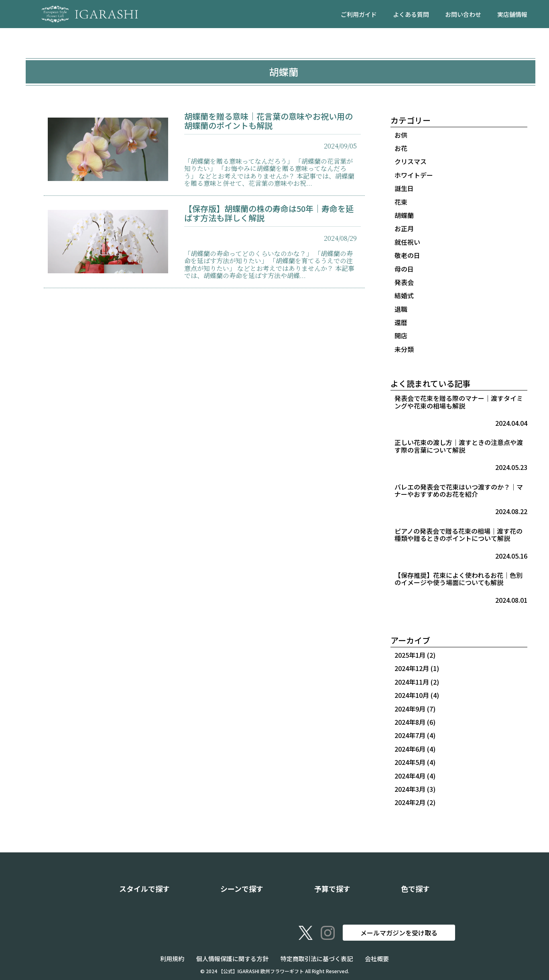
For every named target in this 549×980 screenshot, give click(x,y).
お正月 (404, 228)
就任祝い (407, 242)
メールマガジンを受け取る (399, 933)
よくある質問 (411, 14)
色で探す (415, 889)
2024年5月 (410, 762)
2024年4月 (410, 776)
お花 (401, 148)
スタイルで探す (144, 889)
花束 (401, 202)
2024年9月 (410, 709)
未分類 (404, 349)
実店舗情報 (512, 14)
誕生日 (404, 188)
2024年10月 (412, 695)
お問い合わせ (463, 14)
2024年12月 (412, 668)
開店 (401, 335)
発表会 (404, 282)
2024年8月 (410, 722)
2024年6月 (410, 749)
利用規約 (172, 959)
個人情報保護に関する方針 (232, 959)
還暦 (401, 322)
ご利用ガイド (359, 14)
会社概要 (377, 959)
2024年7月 (410, 735)
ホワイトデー (414, 175)
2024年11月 (412, 682)
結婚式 (404, 295)
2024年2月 (410, 802)
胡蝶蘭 (404, 215)
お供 (401, 135)
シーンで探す (242, 889)
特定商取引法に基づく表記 (317, 959)
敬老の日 (407, 255)
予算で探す (332, 889)
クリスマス (411, 161)
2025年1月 (410, 655)
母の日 (404, 269)
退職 (401, 309)
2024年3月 (410, 789)
